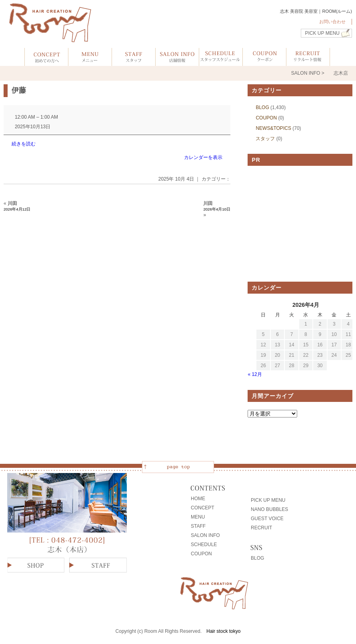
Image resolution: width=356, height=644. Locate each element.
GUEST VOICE (267, 519)
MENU (198, 517)
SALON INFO (205, 535)
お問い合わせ (332, 22)
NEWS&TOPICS (273, 128)
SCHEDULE (204, 545)
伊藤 (19, 90)
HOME (198, 499)
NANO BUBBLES (269, 509)
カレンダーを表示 (203, 157)
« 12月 (255, 374)
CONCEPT (203, 508)
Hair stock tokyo (223, 631)
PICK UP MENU (322, 33)
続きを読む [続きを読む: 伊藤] (24, 144)
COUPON (266, 118)
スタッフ (265, 139)
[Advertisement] (300, 224)
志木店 (341, 73)
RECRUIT (261, 528)
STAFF (198, 526)
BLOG (262, 107)
